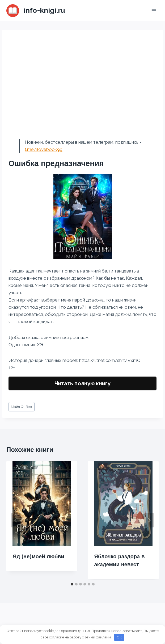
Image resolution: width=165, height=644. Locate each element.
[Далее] (149, 520)
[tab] (72, 584)
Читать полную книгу (82, 383)
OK (119, 637)
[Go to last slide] (16, 520)
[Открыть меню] (154, 11)
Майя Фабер (22, 407)
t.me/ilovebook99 (44, 149)
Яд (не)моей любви (39, 556)
